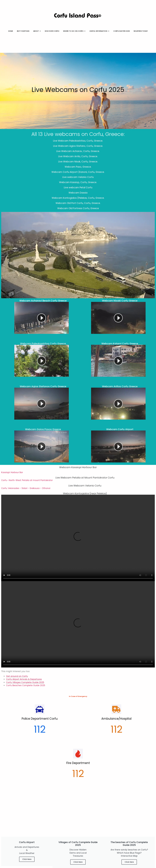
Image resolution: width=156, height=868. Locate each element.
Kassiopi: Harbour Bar (12, 472)
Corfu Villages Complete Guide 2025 (25, 682)
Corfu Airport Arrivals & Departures (24, 679)
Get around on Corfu (17, 676)
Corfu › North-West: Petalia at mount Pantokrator (27, 480)
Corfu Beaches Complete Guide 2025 (26, 685)
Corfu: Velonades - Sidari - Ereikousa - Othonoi (26, 488)
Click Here (27, 859)
